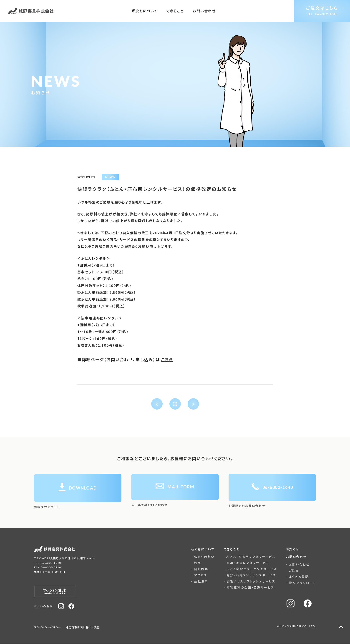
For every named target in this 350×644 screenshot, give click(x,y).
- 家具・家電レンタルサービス (246, 563)
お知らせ (293, 549)
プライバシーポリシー (48, 628)
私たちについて (203, 549)
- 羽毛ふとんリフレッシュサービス (249, 582)
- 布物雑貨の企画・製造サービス (249, 588)
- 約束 (196, 563)
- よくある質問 (297, 577)
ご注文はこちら (322, 11)
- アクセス (199, 575)
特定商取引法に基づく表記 (83, 628)
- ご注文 (293, 571)
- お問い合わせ (298, 564)
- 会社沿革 (200, 582)
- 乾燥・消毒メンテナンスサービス (250, 575)
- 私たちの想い (203, 557)
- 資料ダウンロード (301, 583)
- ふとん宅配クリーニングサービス (250, 569)
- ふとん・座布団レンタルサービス (249, 557)
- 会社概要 (200, 569)
